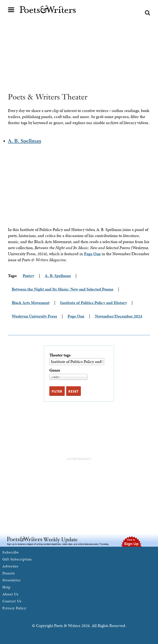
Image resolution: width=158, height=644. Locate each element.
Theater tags (60, 355)
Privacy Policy (14, 608)
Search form (147, 13)
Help (6, 587)
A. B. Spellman (25, 141)
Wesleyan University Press (34, 316)
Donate (9, 573)
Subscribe (11, 552)
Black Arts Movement (31, 303)
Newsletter (12, 580)
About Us (10, 594)
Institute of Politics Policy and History (93, 303)
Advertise (10, 566)
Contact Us (12, 601)
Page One (92, 254)
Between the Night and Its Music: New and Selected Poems (63, 289)
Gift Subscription (17, 559)
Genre (55, 370)
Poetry (28, 276)
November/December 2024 (118, 316)
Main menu (11, 10)
